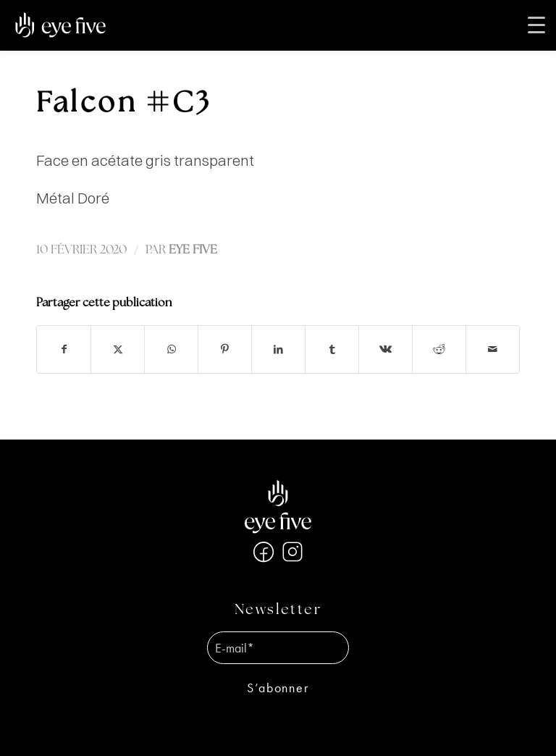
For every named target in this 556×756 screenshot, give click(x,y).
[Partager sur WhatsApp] (171, 349)
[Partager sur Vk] (386, 349)
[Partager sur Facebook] (64, 349)
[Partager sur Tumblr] (332, 349)
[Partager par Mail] (493, 349)
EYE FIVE (193, 250)
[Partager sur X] (118, 349)
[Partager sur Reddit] (439, 349)
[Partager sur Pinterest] (225, 349)
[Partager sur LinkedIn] (278, 349)
